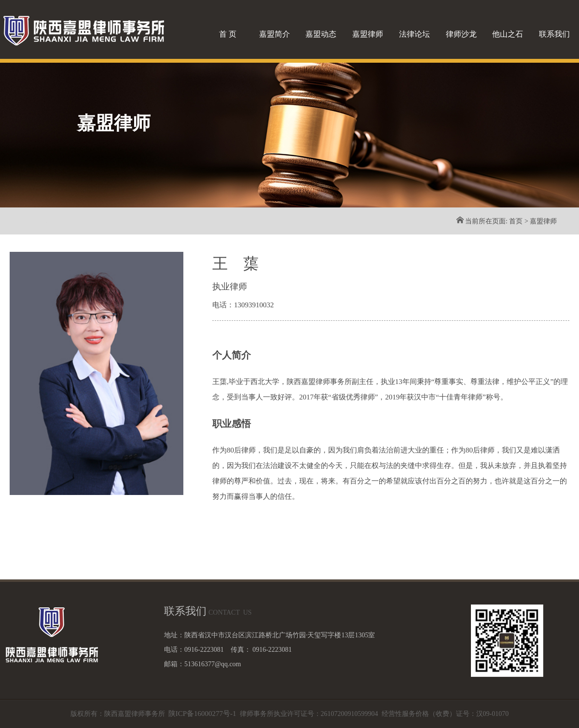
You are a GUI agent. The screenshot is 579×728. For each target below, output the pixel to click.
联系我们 (554, 34)
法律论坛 (414, 34)
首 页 (228, 34)
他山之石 (508, 34)
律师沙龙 (461, 34)
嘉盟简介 (275, 34)
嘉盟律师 (368, 34)
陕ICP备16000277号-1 (202, 714)
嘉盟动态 (321, 34)
